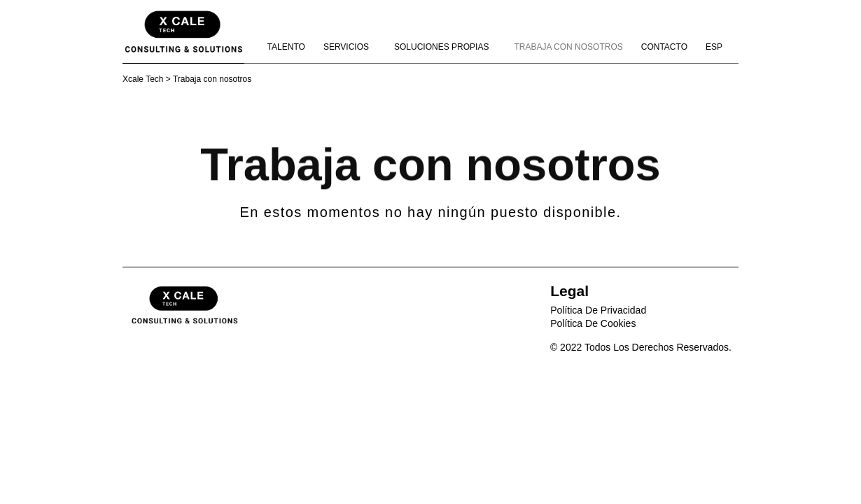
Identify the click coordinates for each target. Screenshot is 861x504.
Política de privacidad (598, 310)
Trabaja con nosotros (568, 47)
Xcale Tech (143, 79)
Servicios (350, 47)
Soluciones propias (445, 47)
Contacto (664, 47)
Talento (286, 47)
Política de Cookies (593, 323)
